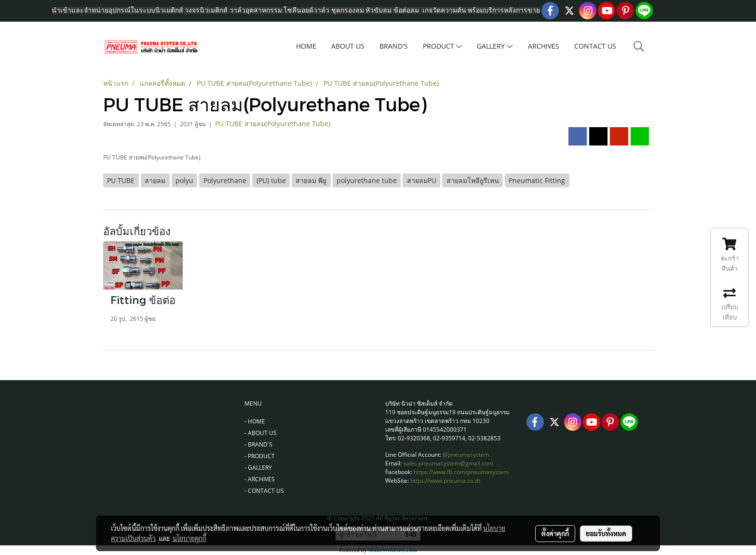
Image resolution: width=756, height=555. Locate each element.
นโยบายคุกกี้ (189, 538)
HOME (306, 46)
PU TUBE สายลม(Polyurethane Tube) (273, 124)
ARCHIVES (544, 46)
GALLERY (495, 46)
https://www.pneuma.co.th (445, 481)
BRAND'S (394, 46)
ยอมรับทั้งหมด (606, 533)
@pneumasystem (466, 455)
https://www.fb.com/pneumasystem (461, 472)
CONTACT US (595, 46)
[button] (639, 46)
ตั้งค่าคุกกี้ (555, 533)
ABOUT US (348, 46)
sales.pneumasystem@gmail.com (448, 463)
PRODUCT (442, 46)
